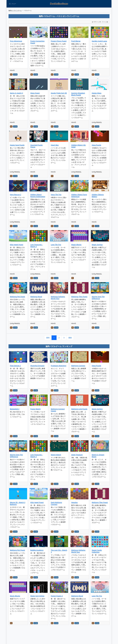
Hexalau (74, 502)
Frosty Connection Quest (37, 42)
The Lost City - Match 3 (59, 551)
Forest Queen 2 (57, 596)
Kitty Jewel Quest (17, 245)
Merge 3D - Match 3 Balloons (18, 503)
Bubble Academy (37, 550)
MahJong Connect (78, 366)
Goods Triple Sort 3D (59, 93)
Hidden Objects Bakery (98, 196)
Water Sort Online (37, 596)
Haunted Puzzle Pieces (37, 146)
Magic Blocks (76, 245)
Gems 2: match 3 (16, 93)
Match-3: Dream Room (98, 456)
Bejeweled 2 (15, 409)
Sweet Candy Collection (97, 551)
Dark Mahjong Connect (56, 503)
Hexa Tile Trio (56, 195)
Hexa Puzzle (96, 145)
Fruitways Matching (59, 366)
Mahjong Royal (36, 297)
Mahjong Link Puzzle (79, 409)
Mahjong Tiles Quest (79, 297)
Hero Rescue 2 (15, 195)
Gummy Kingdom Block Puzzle (78, 94)
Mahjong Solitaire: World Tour (58, 298)
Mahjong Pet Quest (17, 297)
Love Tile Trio (56, 245)
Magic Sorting (97, 245)
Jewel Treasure (77, 455)
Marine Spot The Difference (98, 298)
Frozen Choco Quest (59, 41)
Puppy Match (36, 409)
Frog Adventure (16, 41)
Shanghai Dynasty (37, 366)
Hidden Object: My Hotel (79, 146)
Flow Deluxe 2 (15, 366)
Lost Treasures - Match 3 (37, 246)
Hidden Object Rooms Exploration (38, 196)
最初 (48, 338)
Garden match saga (99, 41)
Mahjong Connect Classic (58, 410)
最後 (70, 338)
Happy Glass (96, 93)
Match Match (56, 455)
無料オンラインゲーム (15, 10)
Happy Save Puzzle (17, 145)
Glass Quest (35, 93)
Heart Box (55, 145)
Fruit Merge (76, 41)
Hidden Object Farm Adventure (79, 196)
